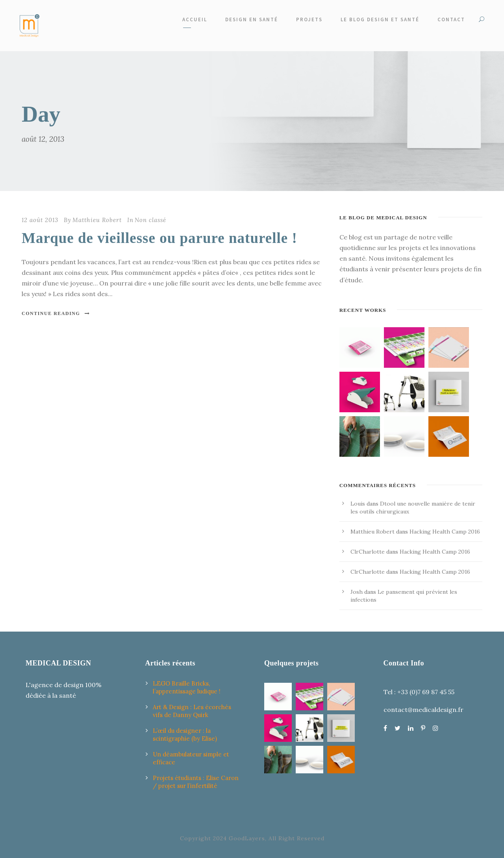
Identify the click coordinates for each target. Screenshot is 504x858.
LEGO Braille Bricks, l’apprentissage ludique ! (187, 687)
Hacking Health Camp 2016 (445, 532)
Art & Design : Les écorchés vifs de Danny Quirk (192, 711)
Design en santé (252, 19)
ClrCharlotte (368, 552)
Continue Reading (56, 313)
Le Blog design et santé (380, 19)
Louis (358, 504)
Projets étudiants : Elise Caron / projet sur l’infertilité (196, 782)
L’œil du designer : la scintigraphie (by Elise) (185, 735)
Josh (357, 592)
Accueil (195, 19)
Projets (309, 19)
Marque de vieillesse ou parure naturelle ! (159, 238)
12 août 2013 (40, 220)
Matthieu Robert (97, 220)
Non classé (150, 220)
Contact (451, 19)
